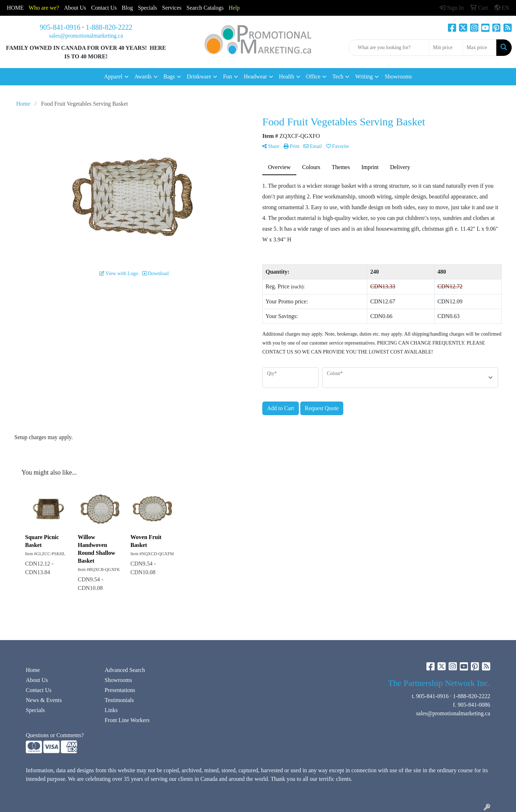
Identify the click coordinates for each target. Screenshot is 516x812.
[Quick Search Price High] (480, 48)
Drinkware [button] (199, 76)
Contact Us (39, 690)
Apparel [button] (113, 76)
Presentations (120, 690)
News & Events (44, 700)
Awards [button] (143, 76)
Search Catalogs (205, 8)
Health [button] (286, 76)
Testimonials (119, 700)
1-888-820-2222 (109, 27)
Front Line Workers (127, 720)
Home (33, 670)
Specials (147, 8)
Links (111, 710)
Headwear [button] (255, 76)
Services (172, 8)
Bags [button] (169, 76)
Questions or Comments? (55, 735)
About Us (75, 8)
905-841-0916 (60, 27)
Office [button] (313, 76)
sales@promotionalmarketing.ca (86, 36)
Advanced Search (125, 670)
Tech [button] (338, 76)
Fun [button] (227, 76)
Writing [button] (364, 76)
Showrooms (398, 76)
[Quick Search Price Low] (446, 48)
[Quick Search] (389, 48)
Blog (127, 8)
